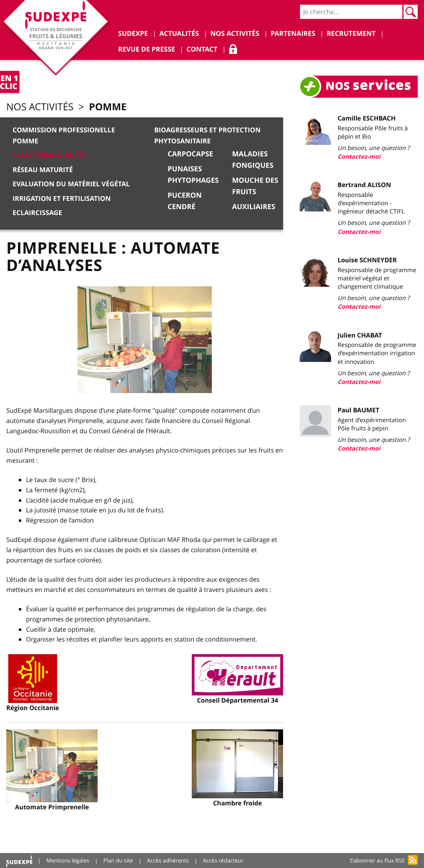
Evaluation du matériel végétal (72, 183)
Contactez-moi (361, 157)
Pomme (109, 107)
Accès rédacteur (224, 860)
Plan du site (118, 860)
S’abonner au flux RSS (377, 860)
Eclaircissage (38, 212)
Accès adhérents (169, 860)
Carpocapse (192, 154)
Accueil (19, 860)
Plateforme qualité (49, 155)
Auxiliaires (256, 206)
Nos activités (41, 107)
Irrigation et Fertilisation (62, 198)
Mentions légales (68, 860)
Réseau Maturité (43, 169)
